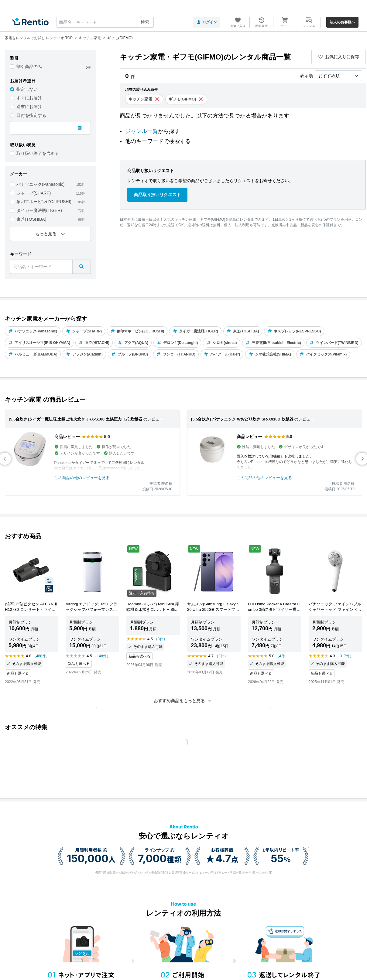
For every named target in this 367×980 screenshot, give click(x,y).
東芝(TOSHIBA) (31, 219)
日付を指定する (31, 115)
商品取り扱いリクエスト (157, 195)
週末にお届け (29, 107)
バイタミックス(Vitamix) (323, 354)
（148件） (102, 656)
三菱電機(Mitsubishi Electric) (273, 343)
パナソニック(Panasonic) (41, 184)
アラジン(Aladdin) (84, 354)
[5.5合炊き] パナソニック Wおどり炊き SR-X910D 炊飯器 (242, 419)
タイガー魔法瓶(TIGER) (39, 210)
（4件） (282, 656)
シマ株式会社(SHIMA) (270, 354)
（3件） (161, 639)
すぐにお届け (29, 98)
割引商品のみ (29, 66)
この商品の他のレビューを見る (82, 478)
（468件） (41, 656)
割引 (14, 58)
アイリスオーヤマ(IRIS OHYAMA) (39, 343)
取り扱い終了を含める (38, 153)
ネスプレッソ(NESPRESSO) (294, 331)
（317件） (345, 656)
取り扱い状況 (23, 145)
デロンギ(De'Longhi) (177, 343)
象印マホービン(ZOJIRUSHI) (44, 202)
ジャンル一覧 (142, 131)
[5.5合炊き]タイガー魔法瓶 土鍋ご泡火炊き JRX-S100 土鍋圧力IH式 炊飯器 (75, 419)
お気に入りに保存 (339, 57)
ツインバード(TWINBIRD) (334, 343)
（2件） (221, 656)
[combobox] (105, 22)
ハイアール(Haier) (222, 354)
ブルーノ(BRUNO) (130, 354)
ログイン (207, 22)
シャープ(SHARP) (34, 193)
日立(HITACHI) (94, 343)
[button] (184, 701)
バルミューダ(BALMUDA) (33, 354)
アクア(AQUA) (133, 343)
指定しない (27, 89)
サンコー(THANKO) (176, 354)
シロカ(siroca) (221, 343)
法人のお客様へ (342, 22)
